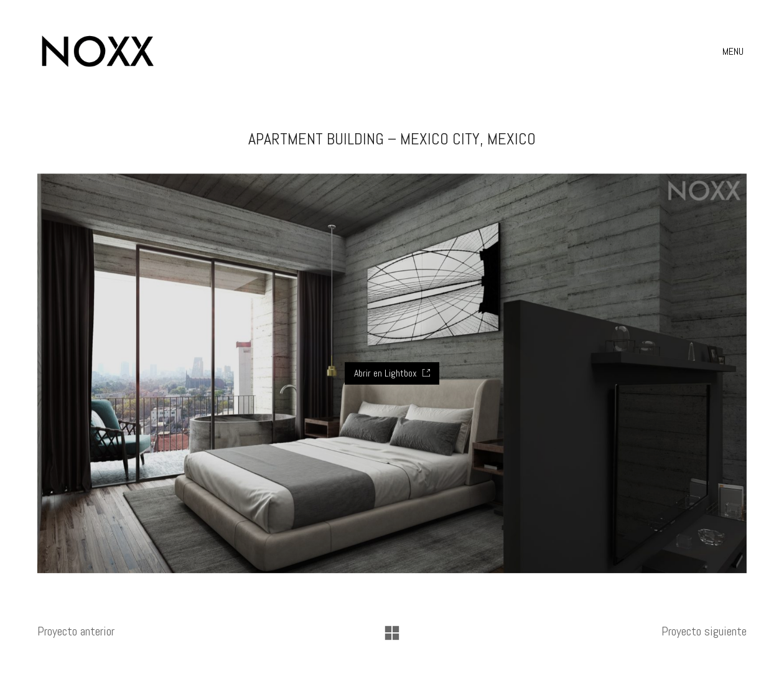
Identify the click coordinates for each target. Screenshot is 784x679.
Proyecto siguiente (704, 631)
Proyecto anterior (76, 631)
